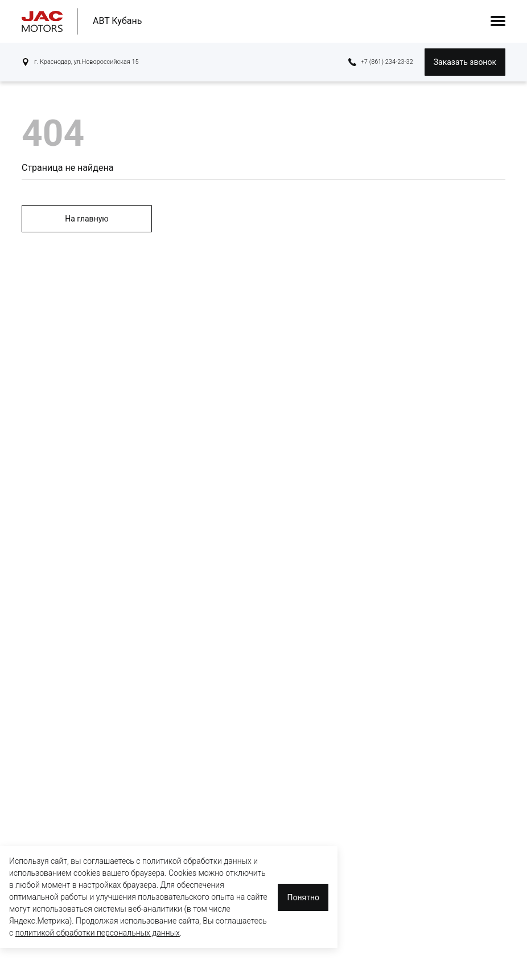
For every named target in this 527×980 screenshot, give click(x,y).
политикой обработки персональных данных (98, 933)
